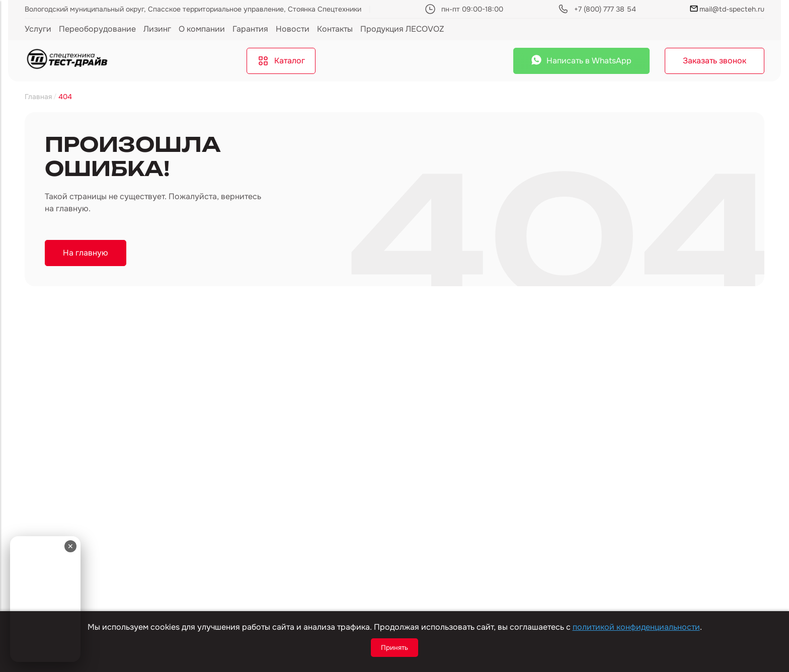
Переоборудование (97, 29)
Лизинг (157, 29)
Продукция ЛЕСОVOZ (402, 29)
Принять (395, 648)
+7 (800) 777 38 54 (605, 9)
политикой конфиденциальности (636, 627)
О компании (202, 29)
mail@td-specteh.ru (727, 9)
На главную (86, 253)
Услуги (38, 29)
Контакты (335, 29)
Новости (293, 29)
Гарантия (250, 29)
